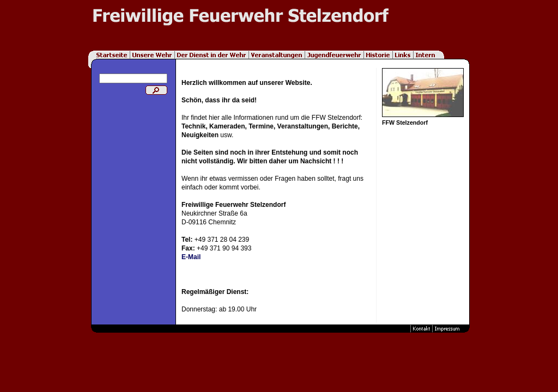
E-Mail (191, 257)
